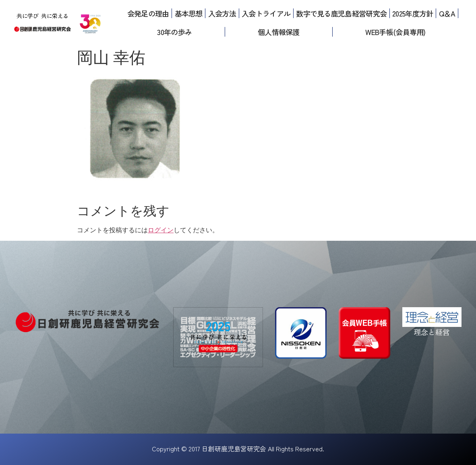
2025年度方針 (413, 13)
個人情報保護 (279, 32)
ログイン (161, 230)
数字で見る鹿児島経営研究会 (341, 13)
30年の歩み (174, 32)
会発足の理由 (148, 13)
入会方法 (222, 13)
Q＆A (447, 13)
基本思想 (189, 13)
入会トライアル (266, 13)
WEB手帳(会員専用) (395, 32)
